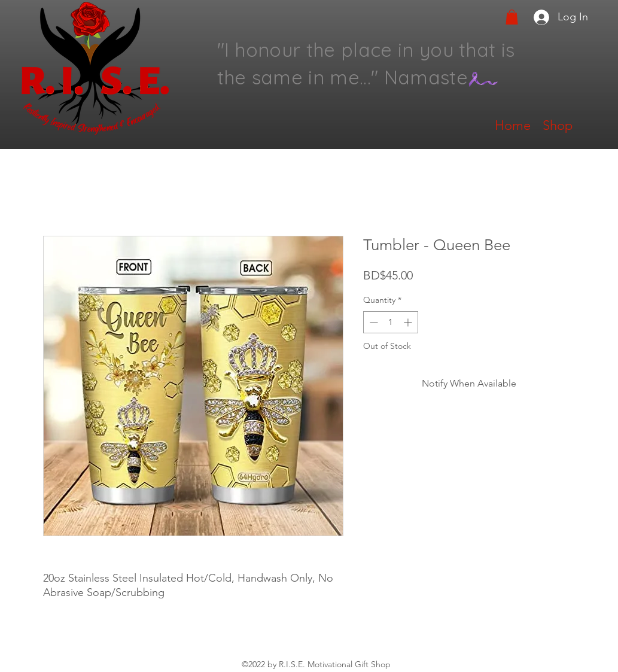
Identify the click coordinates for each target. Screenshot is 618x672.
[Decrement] (372, 322)
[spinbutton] (391, 322)
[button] (512, 17)
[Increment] (409, 322)
